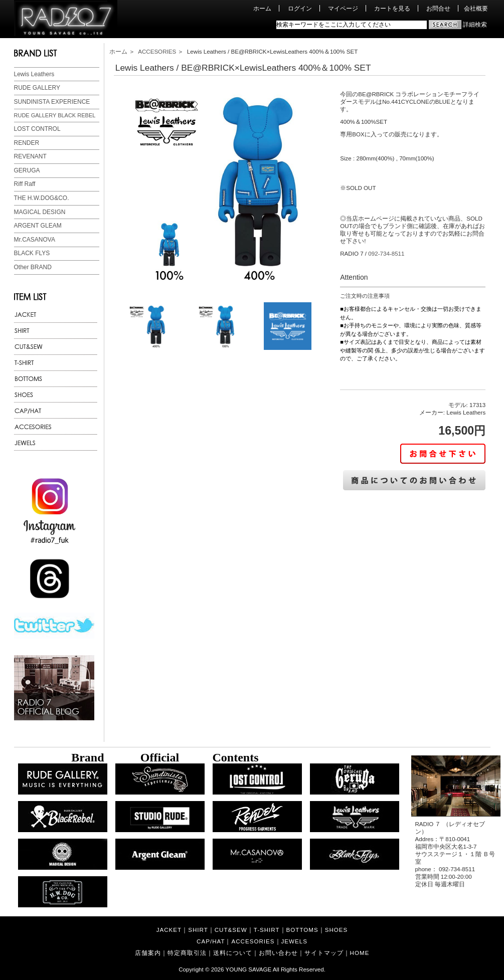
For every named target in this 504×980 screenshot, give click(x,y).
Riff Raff (25, 184)
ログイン (300, 8)
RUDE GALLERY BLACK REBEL (55, 115)
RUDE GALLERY (37, 88)
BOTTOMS (302, 930)
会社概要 (476, 8)
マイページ (343, 8)
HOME (360, 953)
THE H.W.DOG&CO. (42, 198)
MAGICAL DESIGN (40, 212)
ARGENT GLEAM (38, 226)
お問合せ (438, 8)
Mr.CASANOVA (35, 240)
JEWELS (294, 941)
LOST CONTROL (37, 129)
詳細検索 (475, 24)
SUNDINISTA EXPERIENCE (52, 102)
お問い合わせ (278, 953)
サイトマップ (324, 953)
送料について (233, 953)
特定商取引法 (187, 953)
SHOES (337, 930)
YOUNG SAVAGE (249, 969)
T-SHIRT (267, 930)
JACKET (169, 930)
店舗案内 (148, 953)
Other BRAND (33, 267)
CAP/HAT (211, 941)
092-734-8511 (386, 253)
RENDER (27, 143)
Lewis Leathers (34, 74)
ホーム (262, 8)
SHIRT (198, 930)
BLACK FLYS (32, 253)
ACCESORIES (157, 51)
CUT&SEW (231, 930)
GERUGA (27, 170)
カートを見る (392, 8)
